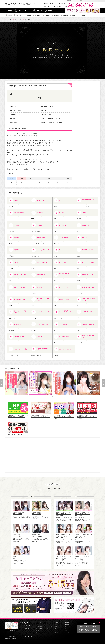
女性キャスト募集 (59, 631)
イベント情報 (28, 15)
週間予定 (10, 11)
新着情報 (50, 11)
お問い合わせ (40, 631)
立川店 (48, 623)
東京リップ (40, 623)
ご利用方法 (19, 15)
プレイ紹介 (65, 15)
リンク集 (83, 15)
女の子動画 (56, 15)
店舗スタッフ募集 (69, 631)
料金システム (40, 11)
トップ (56, 623)
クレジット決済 (41, 633)
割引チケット (38, 15)
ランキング (47, 15)
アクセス (10, 15)
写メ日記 (57, 633)
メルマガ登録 (49, 631)
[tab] (51, 397)
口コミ (48, 633)
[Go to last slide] (2, 383)
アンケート (74, 15)
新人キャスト (28, 11)
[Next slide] (103, 383)
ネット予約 (67, 633)
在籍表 (20, 11)
